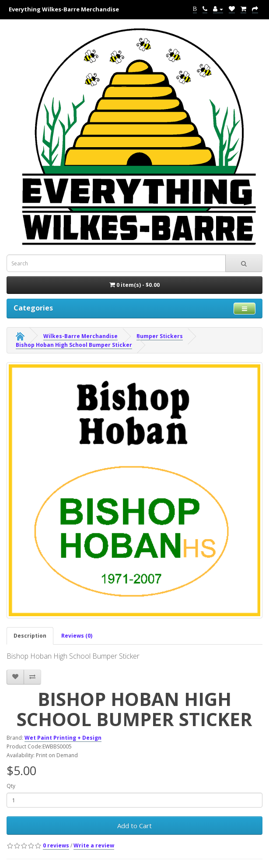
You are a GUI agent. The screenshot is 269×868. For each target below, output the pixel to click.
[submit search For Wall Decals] (244, 263)
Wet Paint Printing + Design (63, 738)
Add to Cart (134, 826)
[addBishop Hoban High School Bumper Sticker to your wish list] (15, 677)
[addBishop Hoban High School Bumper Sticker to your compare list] (32, 677)
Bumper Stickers (160, 336)
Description (30, 636)
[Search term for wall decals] (116, 263)
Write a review (94, 845)
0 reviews (56, 845)
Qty (11, 786)
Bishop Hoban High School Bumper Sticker (74, 345)
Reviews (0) (77, 636)
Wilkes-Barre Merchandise (80, 336)
